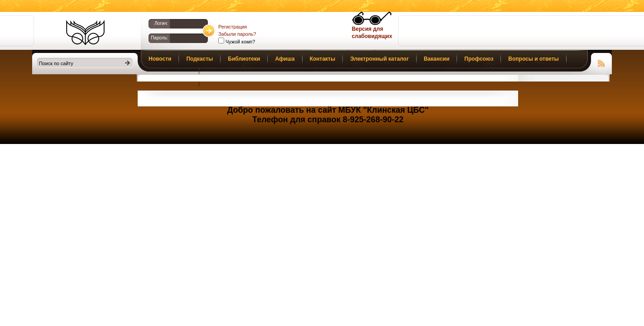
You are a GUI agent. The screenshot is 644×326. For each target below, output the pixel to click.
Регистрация (233, 27)
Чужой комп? (240, 42)
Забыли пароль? (237, 34)
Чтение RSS (601, 62)
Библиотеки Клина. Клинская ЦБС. (85, 33)
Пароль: (159, 38)
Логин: (161, 23)
